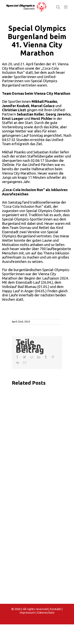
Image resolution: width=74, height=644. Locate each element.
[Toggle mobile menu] (66, 7)
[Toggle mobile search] (58, 7)
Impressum (27, 613)
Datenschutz (46, 613)
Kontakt (55, 609)
